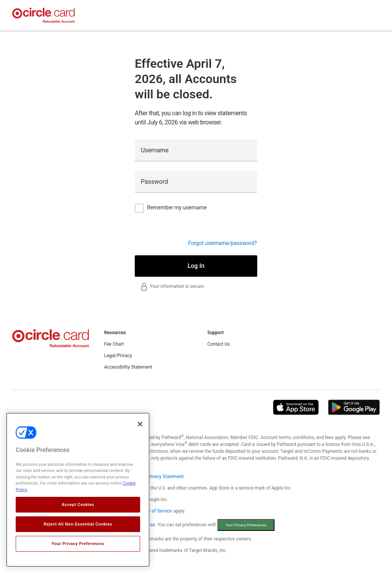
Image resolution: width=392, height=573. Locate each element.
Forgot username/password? (222, 243)
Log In (196, 266)
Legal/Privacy (118, 356)
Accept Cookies (78, 505)
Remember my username (177, 207)
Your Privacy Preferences (78, 544)
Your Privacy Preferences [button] (246, 525)
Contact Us (219, 344)
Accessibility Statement (128, 367)
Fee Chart (114, 344)
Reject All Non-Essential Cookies (78, 524)
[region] (78, 490)
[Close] (140, 424)
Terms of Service (155, 511)
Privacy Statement (165, 477)
